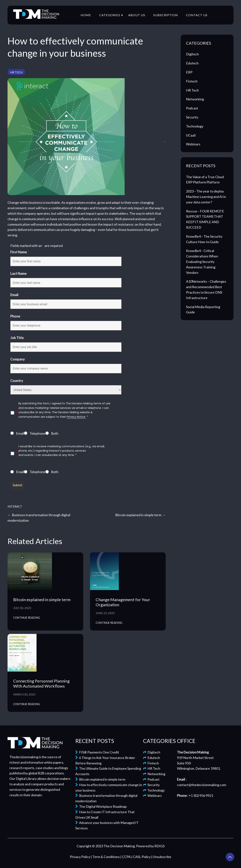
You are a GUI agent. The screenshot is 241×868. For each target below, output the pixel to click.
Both (55, 433)
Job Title (18, 338)
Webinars (193, 144)
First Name (20, 252)
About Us (137, 15)
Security (192, 117)
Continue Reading (27, 618)
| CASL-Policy (141, 857)
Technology (195, 126)
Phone (16, 316)
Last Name (19, 273)
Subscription (166, 15)
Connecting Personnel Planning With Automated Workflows (41, 684)
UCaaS (191, 135)
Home (86, 15)
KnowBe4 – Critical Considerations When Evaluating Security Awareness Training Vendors (202, 261)
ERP (189, 72)
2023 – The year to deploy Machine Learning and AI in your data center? (206, 197)
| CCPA (126, 857)
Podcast (192, 108)
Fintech (192, 81)
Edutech (192, 63)
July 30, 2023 (22, 608)
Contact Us (197, 15)
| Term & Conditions (106, 857)
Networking (195, 99)
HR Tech (16, 72)
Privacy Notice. (76, 417)
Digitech (192, 54)
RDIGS (159, 846)
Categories (110, 15)
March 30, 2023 (24, 694)
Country (18, 381)
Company (19, 359)
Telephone (37, 433)
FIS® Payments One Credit (97, 752)
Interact (15, 506)
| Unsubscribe (161, 857)
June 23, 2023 (105, 613)
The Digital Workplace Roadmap (101, 806)
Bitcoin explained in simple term (138, 515)
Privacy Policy (80, 857)
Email (15, 295)
